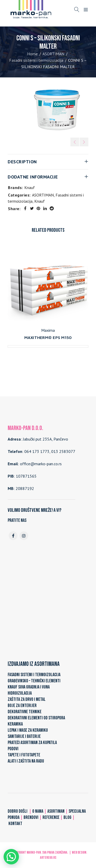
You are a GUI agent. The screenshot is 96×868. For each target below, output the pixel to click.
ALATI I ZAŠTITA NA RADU (26, 761)
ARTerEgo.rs (48, 858)
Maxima (48, 330)
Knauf (30, 187)
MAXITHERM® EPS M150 (48, 337)
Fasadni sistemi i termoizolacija (36, 60)
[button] (11, 857)
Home (32, 54)
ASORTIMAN (53, 54)
